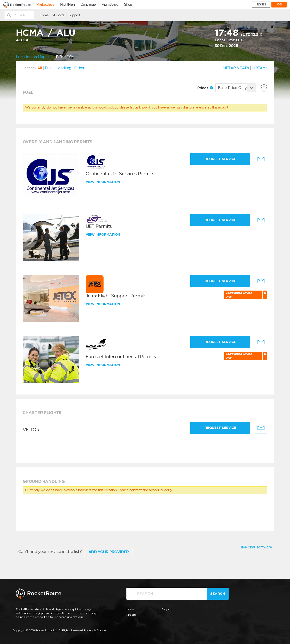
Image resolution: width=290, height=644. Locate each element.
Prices (205, 88)
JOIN (279, 5)
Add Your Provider (109, 552)
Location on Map (33, 57)
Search (218, 594)
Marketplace (45, 5)
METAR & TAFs (236, 68)
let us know (139, 107)
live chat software (256, 547)
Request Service (220, 159)
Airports (59, 15)
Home (44, 15)
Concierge (88, 5)
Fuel (49, 68)
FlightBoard (110, 5)
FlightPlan (68, 5)
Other (79, 68)
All (40, 68)
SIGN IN (261, 5)
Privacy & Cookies (95, 630)
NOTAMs (260, 68)
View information (103, 182)
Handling (63, 68)
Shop (128, 5)
